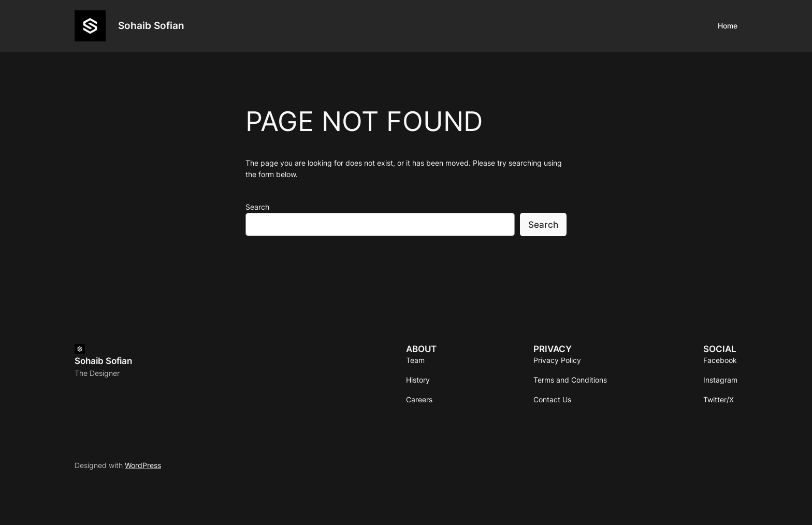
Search (257, 207)
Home (728, 26)
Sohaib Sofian (151, 25)
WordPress (143, 465)
